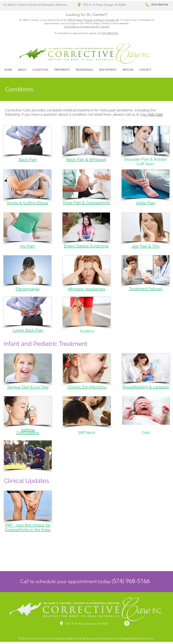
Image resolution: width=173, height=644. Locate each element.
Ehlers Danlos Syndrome (86, 246)
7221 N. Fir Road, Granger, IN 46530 (104, 5)
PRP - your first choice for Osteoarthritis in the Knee (28, 527)
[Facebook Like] (162, 70)
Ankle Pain (146, 203)
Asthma (28, 430)
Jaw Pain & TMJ (146, 246)
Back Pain (27, 159)
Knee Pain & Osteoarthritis (87, 203)
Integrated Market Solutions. (137, 638)
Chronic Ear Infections (87, 387)
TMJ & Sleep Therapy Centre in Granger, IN (93, 20)
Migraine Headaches (87, 289)
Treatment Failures (146, 289)
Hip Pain (27, 246)
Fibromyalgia (28, 289)
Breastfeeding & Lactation (146, 387)
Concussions (28, 433)
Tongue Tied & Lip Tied (28, 387)
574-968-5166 (110, 33)
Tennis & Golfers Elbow (27, 203)
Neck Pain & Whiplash (86, 159)
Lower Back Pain (28, 330)
